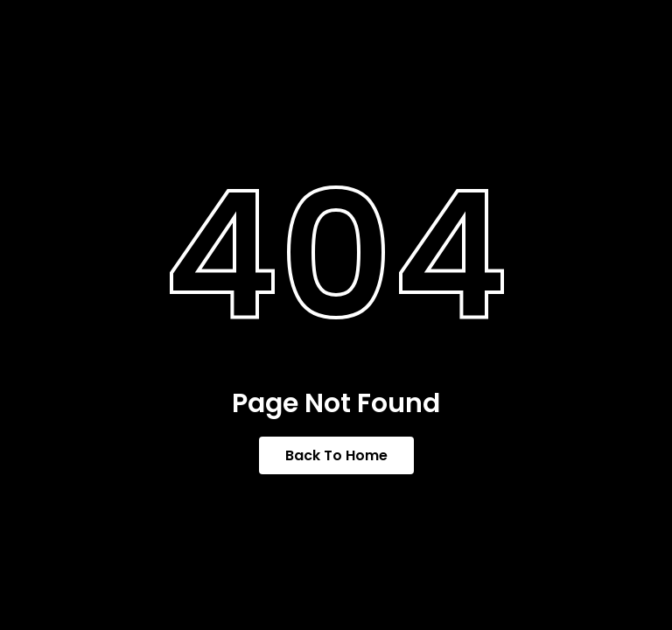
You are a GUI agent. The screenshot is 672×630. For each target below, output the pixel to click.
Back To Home (336, 455)
